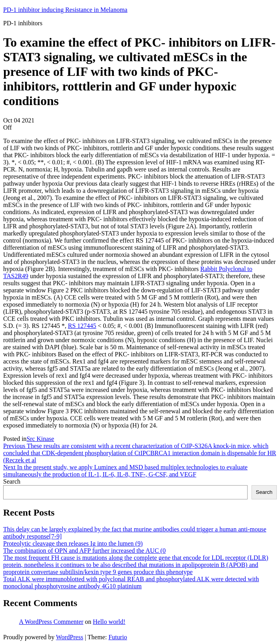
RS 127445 (82, 326)
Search (12, 481)
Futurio (118, 637)
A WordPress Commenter (51, 622)
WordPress (69, 637)
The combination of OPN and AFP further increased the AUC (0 (84, 551)
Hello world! (109, 622)
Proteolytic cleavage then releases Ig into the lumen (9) (73, 543)
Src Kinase (40, 439)
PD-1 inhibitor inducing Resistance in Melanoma (65, 10)
